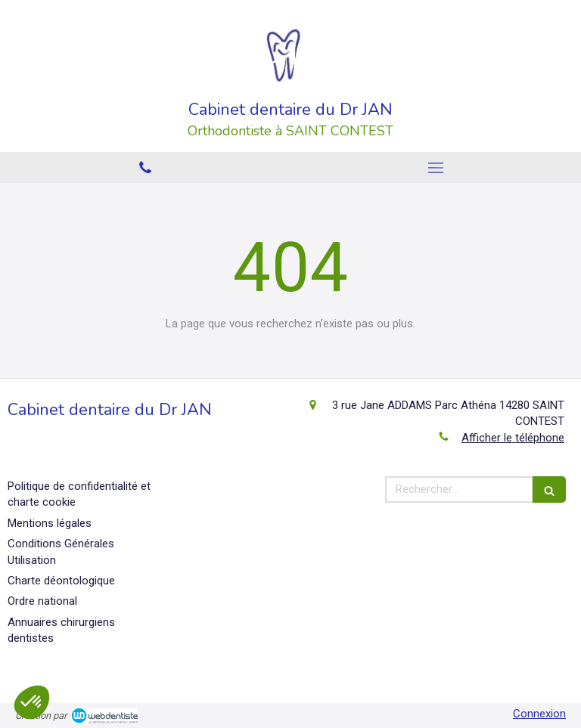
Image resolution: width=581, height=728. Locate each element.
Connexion (539, 714)
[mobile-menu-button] (436, 168)
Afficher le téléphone (513, 438)
